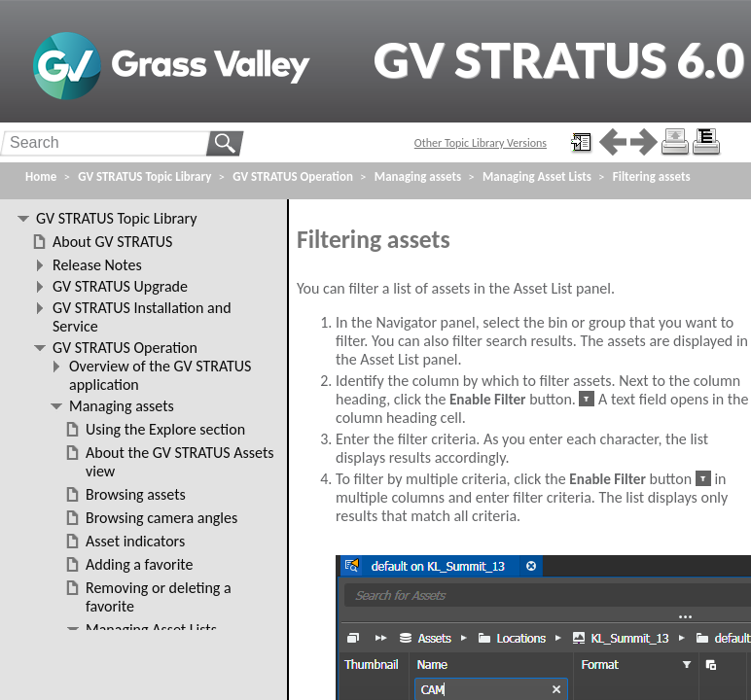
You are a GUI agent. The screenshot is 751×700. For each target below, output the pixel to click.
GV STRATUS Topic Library (144, 176)
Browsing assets (136, 494)
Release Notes (97, 265)
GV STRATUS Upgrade (120, 286)
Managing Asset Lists (537, 176)
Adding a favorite (139, 564)
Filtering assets (652, 176)
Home (41, 176)
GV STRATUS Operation (293, 176)
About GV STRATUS (112, 242)
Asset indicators (135, 541)
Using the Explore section (165, 429)
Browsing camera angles (161, 518)
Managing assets (418, 176)
